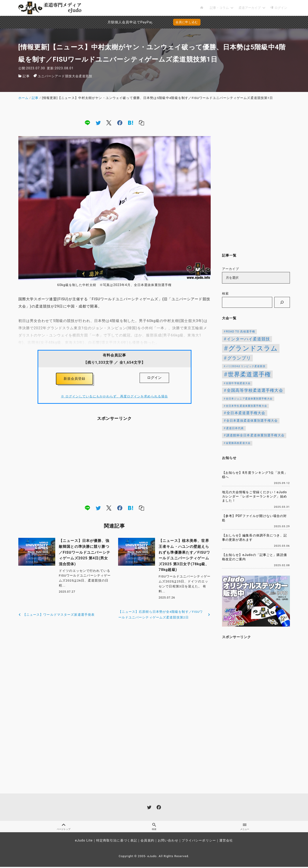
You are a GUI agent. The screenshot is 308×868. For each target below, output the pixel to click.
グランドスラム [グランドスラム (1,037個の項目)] (253, 348)
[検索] (282, 302)
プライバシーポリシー (199, 842)
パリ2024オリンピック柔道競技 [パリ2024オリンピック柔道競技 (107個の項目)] (246, 366)
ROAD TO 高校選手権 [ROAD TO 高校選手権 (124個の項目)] (241, 332)
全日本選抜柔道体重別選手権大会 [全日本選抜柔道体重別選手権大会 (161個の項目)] (252, 421)
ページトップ (64, 827)
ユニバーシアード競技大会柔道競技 (65, 76)
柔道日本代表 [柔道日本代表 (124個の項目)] (235, 428)
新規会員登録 (75, 379)
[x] (109, 123)
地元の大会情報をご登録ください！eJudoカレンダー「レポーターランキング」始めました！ (254, 496)
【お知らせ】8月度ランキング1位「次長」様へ (255, 475)
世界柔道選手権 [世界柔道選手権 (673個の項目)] (249, 374)
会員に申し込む (187, 22)
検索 (225, 294)
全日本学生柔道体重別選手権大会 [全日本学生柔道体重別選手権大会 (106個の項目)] (246, 406)
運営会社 (226, 842)
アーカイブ (231, 269)
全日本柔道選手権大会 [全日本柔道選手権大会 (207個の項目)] (246, 413)
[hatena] (131, 123)
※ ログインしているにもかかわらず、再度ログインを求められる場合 (114, 398)
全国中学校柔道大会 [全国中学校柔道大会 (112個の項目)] (238, 383)
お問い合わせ (168, 842)
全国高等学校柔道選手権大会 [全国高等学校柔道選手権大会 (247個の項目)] (255, 390)
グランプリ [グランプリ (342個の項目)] (239, 358)
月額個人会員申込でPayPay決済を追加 (120, 22)
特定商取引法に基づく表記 (117, 842)
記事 (26, 76)
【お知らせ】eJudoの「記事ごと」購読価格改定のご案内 (254, 557)
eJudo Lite (84, 842)
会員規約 (147, 842)
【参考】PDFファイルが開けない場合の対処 (254, 518)
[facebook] (120, 123)
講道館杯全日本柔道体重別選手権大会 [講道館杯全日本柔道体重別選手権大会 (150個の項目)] (255, 435)
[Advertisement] (115, 464)
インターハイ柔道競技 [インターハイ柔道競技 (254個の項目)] (248, 339)
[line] (87, 123)
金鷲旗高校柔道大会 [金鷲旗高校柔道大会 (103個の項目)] (238, 443)
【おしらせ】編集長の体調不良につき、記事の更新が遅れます (254, 538)
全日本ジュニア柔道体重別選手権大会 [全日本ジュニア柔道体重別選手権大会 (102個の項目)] (249, 399)
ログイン (154, 378)
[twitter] (98, 123)
